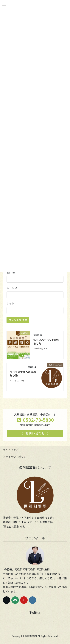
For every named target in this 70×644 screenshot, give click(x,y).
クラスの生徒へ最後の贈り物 (23, 374)
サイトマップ (11, 450)
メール (12, 288)
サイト (10, 303)
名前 (11, 272)
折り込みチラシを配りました (46, 342)
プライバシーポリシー (16, 457)
